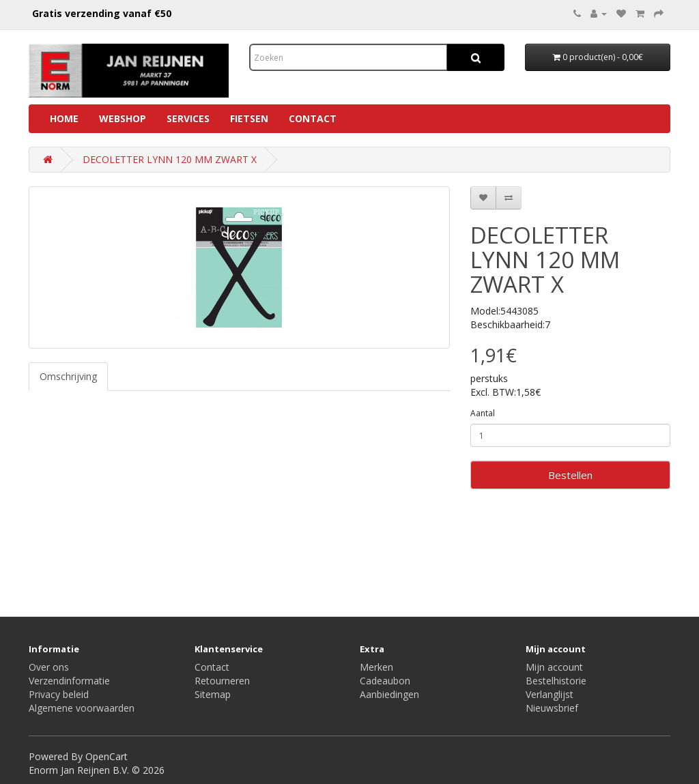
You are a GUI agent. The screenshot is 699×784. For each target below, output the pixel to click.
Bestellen (570, 475)
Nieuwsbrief (552, 708)
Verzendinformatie (69, 681)
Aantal (483, 413)
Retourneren (222, 681)
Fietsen (249, 118)
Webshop (123, 118)
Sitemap (213, 694)
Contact (313, 118)
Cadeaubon (385, 681)
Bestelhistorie (556, 681)
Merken (376, 667)
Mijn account (554, 667)
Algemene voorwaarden (82, 708)
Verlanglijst (550, 694)
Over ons (49, 667)
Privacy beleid (59, 694)
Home (64, 118)
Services (188, 118)
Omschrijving (68, 376)
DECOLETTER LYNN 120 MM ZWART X (170, 159)
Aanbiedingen (389, 694)
